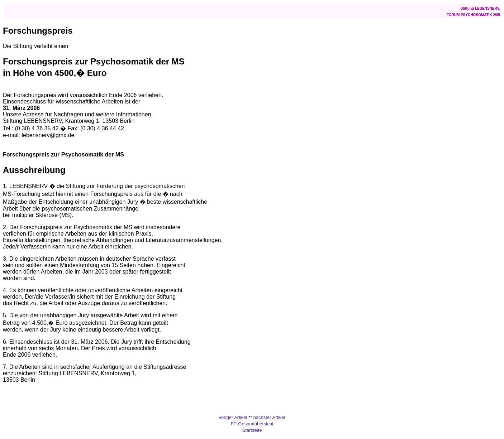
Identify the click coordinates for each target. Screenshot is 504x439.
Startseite (252, 430)
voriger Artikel (233, 417)
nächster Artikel (269, 417)
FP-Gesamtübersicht (252, 424)
